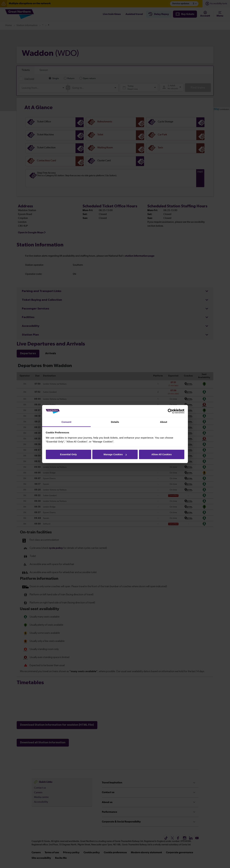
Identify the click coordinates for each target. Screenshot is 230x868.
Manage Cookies (115, 454)
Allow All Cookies (162, 454)
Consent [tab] (66, 422)
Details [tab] (115, 422)
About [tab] (164, 422)
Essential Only (68, 454)
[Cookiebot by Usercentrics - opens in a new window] (170, 411)
